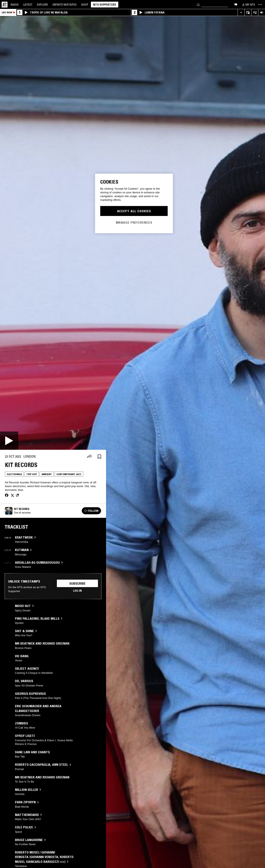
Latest (28, 5)
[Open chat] (236, 4)
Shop (85, 5)
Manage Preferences (134, 222)
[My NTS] (248, 5)
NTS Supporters (105, 5)
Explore (42, 5)
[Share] (89, 457)
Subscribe (77, 583)
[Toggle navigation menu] (260, 5)
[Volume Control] (262, 13)
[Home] (5, 5)
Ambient (47, 474)
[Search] (198, 4)
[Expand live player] (241, 13)
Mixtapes (65, 5)
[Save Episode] (99, 457)
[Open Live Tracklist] (255, 13)
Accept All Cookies (134, 211)
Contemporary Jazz (69, 474)
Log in (77, 591)
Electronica (14, 474)
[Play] (9, 441)
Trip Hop (32, 474)
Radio (15, 5)
